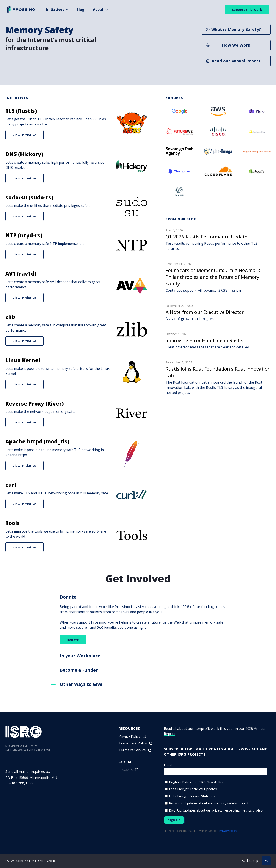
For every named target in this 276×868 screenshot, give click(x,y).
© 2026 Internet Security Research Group (30, 861)
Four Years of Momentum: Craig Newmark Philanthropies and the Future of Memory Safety (213, 277)
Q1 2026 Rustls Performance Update (206, 237)
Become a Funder (79, 670)
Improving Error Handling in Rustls (204, 340)
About (98, 9)
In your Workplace (80, 656)
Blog (80, 9)
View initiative (24, 135)
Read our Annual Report (233, 61)
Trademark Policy (136, 743)
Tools (13, 523)
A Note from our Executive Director (205, 312)
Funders (174, 98)
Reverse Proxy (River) (35, 403)
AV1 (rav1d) (21, 273)
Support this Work (247, 10)
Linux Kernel (23, 360)
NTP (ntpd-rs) (24, 235)
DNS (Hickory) (24, 154)
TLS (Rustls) (21, 111)
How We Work (228, 45)
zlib (10, 317)
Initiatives (55, 9)
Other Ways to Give (81, 684)
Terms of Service (135, 750)
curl (11, 485)
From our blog (181, 219)
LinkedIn (129, 770)
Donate (68, 597)
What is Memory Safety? (233, 29)
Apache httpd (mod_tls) (37, 441)
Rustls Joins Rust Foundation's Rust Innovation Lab (218, 372)
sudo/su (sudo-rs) (29, 197)
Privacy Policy (133, 736)
